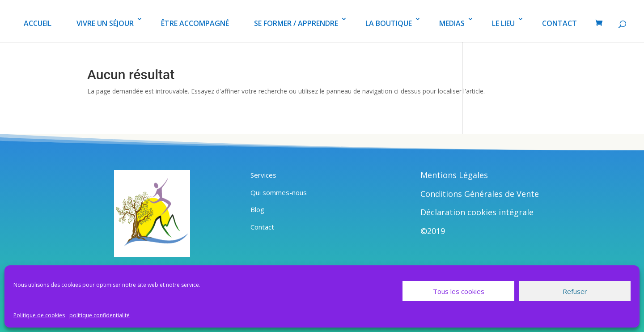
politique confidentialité (100, 315)
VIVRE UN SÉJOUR (105, 23)
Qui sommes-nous (279, 192)
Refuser (575, 291)
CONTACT (559, 23)
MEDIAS (452, 23)
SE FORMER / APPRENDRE (296, 23)
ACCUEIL (38, 23)
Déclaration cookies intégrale (477, 212)
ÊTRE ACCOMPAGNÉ (195, 23)
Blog (257, 209)
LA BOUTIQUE (389, 23)
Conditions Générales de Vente (480, 194)
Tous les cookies (459, 291)
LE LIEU (503, 23)
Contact (262, 227)
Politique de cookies (39, 315)
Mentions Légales (454, 175)
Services (263, 175)
